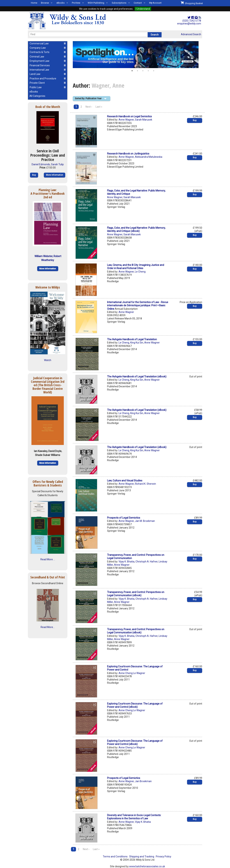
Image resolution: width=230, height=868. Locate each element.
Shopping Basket (192, 3)
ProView (76, 3)
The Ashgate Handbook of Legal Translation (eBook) (137, 377)
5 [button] (154, 71)
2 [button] (137, 71)
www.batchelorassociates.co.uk (147, 866)
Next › (89, 107)
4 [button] (148, 71)
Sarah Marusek (144, 120)
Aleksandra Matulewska (149, 157)
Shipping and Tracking (142, 857)
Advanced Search (191, 34)
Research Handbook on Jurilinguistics (128, 154)
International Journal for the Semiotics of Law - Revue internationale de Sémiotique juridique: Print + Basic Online (138, 305)
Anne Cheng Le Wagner (132, 673)
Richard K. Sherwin (145, 484)
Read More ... (48, 559)
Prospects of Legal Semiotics (124, 518)
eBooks (60, 3)
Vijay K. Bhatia (126, 562)
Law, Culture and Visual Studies (125, 481)
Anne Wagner (126, 120)
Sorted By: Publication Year (88, 98)
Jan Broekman (143, 781)
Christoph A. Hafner (147, 562)
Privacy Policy (164, 857)
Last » (99, 107)
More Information (55, 175)
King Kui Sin (137, 343)
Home (34, 3)
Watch (48, 360)
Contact (138, 3)
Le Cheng (140, 272)
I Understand (143, 9)
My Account (155, 3)
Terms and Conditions (115, 857)
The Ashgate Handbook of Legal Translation (132, 339)
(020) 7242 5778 (192, 21)
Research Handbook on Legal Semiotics (129, 116)
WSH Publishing (96, 3)
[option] (137, 55)
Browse (45, 3)
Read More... (48, 627)
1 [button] (132, 71)
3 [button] (143, 71)
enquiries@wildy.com (189, 24)
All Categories (37, 96)
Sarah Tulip (57, 164)
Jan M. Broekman (145, 521)
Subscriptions (119, 3)
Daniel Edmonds (41, 164)
